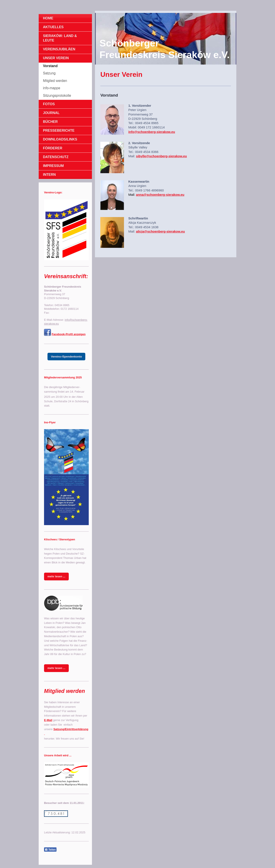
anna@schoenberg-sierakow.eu (160, 195)
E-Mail (48, 720)
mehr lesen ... (56, 576)
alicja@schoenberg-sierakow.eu (160, 231)
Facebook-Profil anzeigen (69, 334)
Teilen (50, 850)
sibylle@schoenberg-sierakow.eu (161, 156)
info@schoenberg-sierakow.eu (152, 132)
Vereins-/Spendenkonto (66, 357)
